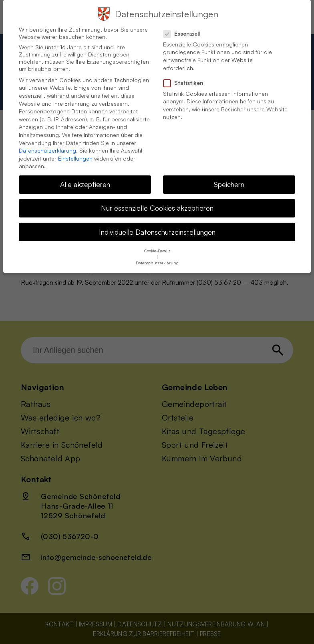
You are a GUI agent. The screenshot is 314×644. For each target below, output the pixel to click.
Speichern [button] (229, 179)
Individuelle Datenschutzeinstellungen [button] (157, 226)
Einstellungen (75, 153)
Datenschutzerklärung (47, 145)
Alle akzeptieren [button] (85, 179)
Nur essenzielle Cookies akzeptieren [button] (157, 203)
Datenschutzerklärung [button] (157, 257)
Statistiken (187, 77)
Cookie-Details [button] (157, 245)
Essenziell (185, 28)
